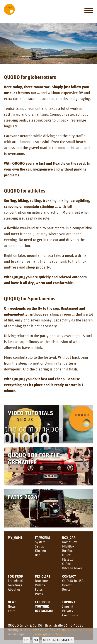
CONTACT (69, 576)
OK (26, 640)
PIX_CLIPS (43, 576)
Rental (67, 589)
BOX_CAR (69, 538)
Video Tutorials (31, 413)
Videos (40, 585)
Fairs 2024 (23, 497)
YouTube (42, 606)
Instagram (44, 611)
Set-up (40, 546)
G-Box (66, 564)
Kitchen (40, 551)
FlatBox (67, 559)
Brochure (41, 581)
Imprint (69, 602)
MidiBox (68, 546)
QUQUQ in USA (73, 581)
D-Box (66, 555)
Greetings (15, 585)
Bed (38, 555)
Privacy (68, 611)
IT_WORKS (43, 538)
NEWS (12, 602)
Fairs (12, 611)
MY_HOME (15, 538)
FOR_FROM (16, 576)
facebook (43, 602)
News (12, 606)
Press (39, 594)
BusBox (67, 551)
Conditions (70, 615)
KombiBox (69, 542)
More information (58, 640)
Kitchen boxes (72, 568)
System (40, 542)
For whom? (16, 581)
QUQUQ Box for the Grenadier (34, 458)
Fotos (39, 589)
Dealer (67, 585)
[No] (92, 636)
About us (14, 589)
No (36, 640)
